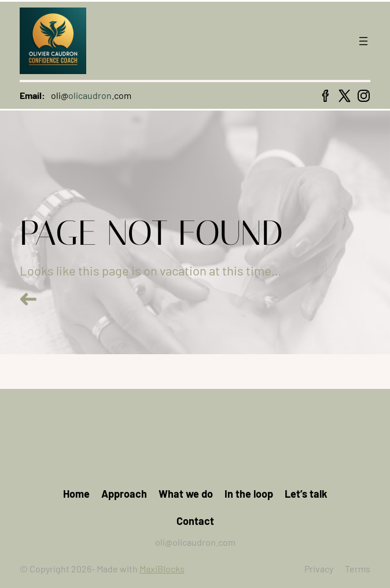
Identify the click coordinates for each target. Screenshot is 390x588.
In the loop (249, 494)
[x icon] (345, 96)
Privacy (319, 569)
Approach (124, 494)
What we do (186, 494)
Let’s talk (306, 494)
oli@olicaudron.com (195, 542)
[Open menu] (363, 41)
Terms (358, 569)
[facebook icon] (325, 96)
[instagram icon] (364, 96)
